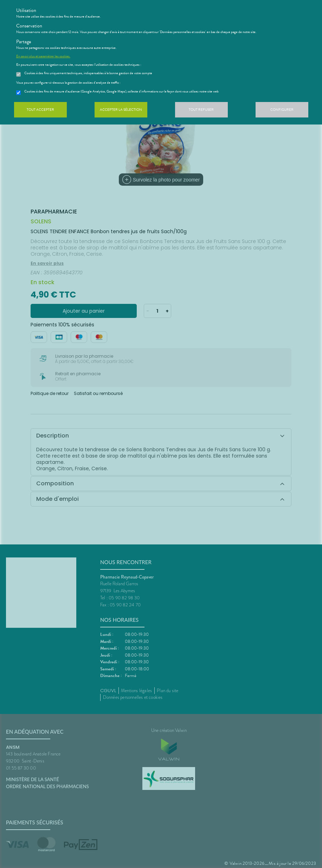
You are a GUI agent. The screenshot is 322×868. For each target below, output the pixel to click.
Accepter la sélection (121, 110)
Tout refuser (201, 110)
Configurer (282, 110)
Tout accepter (40, 110)
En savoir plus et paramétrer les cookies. (43, 56)
